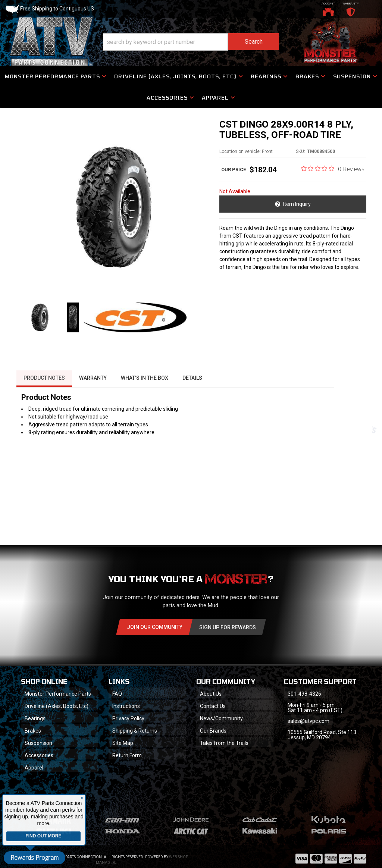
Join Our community (155, 640)
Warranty (93, 391)
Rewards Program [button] (35, 858)
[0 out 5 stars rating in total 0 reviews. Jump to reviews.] (333, 170)
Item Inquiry (297, 206)
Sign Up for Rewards (228, 640)
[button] (191, 42)
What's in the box (146, 391)
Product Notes (44, 391)
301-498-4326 (305, 707)
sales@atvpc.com (309, 734)
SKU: (301, 153)
